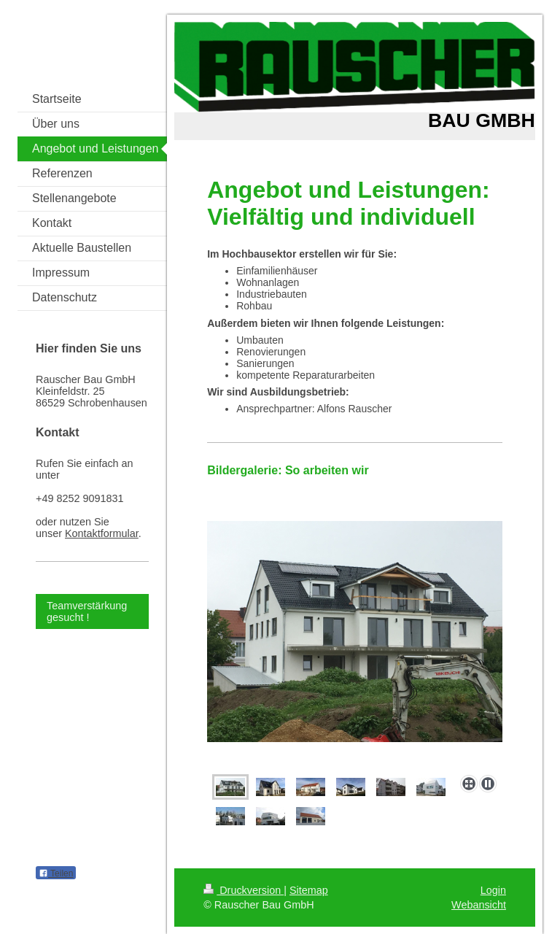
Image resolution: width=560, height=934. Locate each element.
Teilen (56, 873)
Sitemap (309, 890)
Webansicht (479, 905)
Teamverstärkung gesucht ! (87, 611)
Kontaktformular (102, 533)
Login (493, 890)
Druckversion (244, 890)
